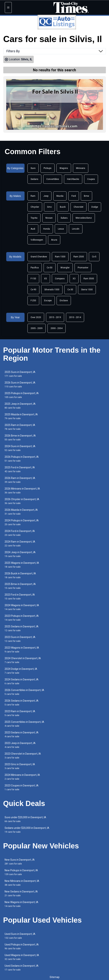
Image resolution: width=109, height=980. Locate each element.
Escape (48, 301)
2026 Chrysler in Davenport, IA (22, 501)
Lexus (61, 229)
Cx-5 (94, 257)
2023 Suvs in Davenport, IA (20, 639)
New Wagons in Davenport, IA (21, 904)
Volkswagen (37, 240)
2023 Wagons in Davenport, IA (22, 650)
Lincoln (76, 229)
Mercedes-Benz (84, 218)
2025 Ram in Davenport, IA (20, 427)
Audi (33, 229)
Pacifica (35, 268)
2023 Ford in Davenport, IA (20, 597)
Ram (33, 196)
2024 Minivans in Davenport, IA (22, 777)
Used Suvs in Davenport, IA (20, 936)
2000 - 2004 (57, 328)
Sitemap (55, 977)
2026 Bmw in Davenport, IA (20, 438)
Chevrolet (78, 207)
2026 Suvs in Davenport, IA (20, 385)
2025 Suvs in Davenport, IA (20, 374)
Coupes (91, 179)
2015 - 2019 (55, 317)
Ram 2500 (79, 257)
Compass (60, 279)
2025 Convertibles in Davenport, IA (24, 724)
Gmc (49, 207)
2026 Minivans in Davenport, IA (22, 491)
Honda (47, 229)
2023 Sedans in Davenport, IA (22, 734)
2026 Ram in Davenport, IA (20, 480)
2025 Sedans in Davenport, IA (22, 628)
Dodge (95, 207)
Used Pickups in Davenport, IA (22, 946)
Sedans (34, 179)
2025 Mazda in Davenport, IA (21, 416)
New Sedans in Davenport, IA (21, 893)
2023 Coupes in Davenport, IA (22, 787)
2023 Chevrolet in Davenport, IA (23, 756)
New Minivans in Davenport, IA (22, 883)
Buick (63, 207)
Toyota (34, 218)
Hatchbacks (73, 179)
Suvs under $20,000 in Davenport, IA (25, 819)
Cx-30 (70, 290)
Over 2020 (36, 317)
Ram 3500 (89, 279)
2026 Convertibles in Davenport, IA (24, 692)
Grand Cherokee (39, 257)
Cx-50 (50, 268)
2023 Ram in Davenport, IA (20, 713)
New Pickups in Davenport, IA (21, 872)
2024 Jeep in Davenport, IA (20, 554)
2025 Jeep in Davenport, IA (20, 406)
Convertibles (53, 179)
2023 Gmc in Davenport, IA (20, 766)
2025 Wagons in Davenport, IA (22, 565)
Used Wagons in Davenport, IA (22, 957)
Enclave (64, 301)
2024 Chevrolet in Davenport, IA (23, 660)
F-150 (33, 279)
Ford (74, 196)
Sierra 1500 (87, 290)
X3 (74, 279)
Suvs (33, 168)
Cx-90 (33, 290)
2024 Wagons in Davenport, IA (22, 607)
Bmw (86, 196)
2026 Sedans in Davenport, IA (22, 703)
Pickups (48, 168)
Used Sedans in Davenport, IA (22, 968)
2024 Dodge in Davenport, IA (21, 671)
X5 (46, 279)
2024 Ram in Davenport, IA (20, 544)
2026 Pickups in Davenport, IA (22, 459)
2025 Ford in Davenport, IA (20, 469)
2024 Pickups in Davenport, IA (22, 522)
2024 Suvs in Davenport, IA (20, 448)
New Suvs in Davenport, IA (20, 862)
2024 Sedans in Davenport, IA (22, 681)
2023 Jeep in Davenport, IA (20, 745)
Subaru (64, 218)
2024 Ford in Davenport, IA (20, 533)
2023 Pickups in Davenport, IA (22, 618)
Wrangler (65, 268)
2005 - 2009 (37, 328)
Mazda (60, 196)
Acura (54, 240)
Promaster (83, 268)
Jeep (46, 196)
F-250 (33, 301)
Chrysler (35, 207)
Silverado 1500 (52, 290)
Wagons (64, 168)
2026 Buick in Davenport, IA (20, 575)
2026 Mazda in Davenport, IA (21, 512)
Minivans (81, 168)
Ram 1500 (60, 257)
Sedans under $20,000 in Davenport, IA (27, 830)
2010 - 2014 (75, 317)
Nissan (49, 218)
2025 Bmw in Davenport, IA (20, 586)
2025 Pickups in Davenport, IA (22, 395)
